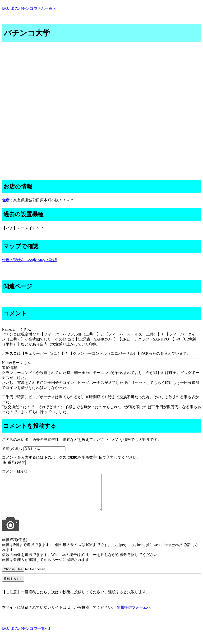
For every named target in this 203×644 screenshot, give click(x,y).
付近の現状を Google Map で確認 (29, 260)
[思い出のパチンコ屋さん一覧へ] (30, 8)
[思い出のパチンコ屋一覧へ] (26, 636)
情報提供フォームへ (134, 614)
